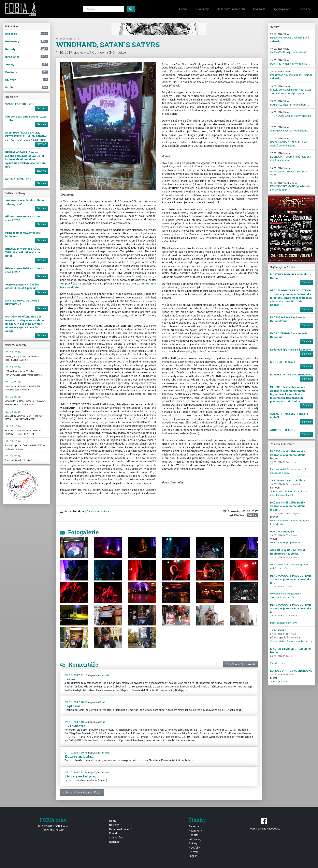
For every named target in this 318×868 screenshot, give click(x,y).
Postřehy (194, 848)
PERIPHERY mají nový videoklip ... (290, 62)
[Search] (103, 9)
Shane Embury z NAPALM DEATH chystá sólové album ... (290, 142)
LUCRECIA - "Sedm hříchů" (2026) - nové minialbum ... (291, 157)
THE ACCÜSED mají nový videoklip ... (291, 116)
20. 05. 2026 (13, 352)
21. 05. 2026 (13, 367)
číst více (41, 108)
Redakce (305, 9)
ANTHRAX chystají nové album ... (290, 129)
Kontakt (259, 9)
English (193, 856)
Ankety (193, 843)
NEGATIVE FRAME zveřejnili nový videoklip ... (290, 38)
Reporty (194, 835)
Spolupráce (282, 9)
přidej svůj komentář (241, 664)
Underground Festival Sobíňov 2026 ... (288, 172)
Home (183, 9)
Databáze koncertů (231, 9)
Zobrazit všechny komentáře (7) (82, 792)
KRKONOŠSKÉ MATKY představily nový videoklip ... (290, 187)
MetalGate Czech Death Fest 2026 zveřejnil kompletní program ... (291, 90)
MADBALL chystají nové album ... (290, 103)
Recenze (194, 826)
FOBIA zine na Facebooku (265, 824)
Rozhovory (195, 831)
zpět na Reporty (68, 39)
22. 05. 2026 (13, 412)
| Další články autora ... (98, 511)
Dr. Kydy (194, 852)
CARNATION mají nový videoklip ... (290, 51)
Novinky (202, 9)
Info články (195, 839)
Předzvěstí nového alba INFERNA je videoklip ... (291, 75)
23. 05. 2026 (13, 426)
